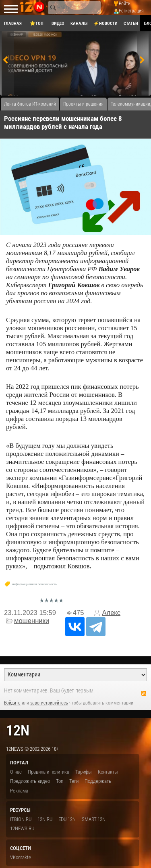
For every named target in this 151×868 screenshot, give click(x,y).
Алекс (111, 613)
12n (18, 730)
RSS (144, 693)
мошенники (32, 621)
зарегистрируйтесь (49, 703)
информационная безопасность (34, 584)
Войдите (12, 703)
